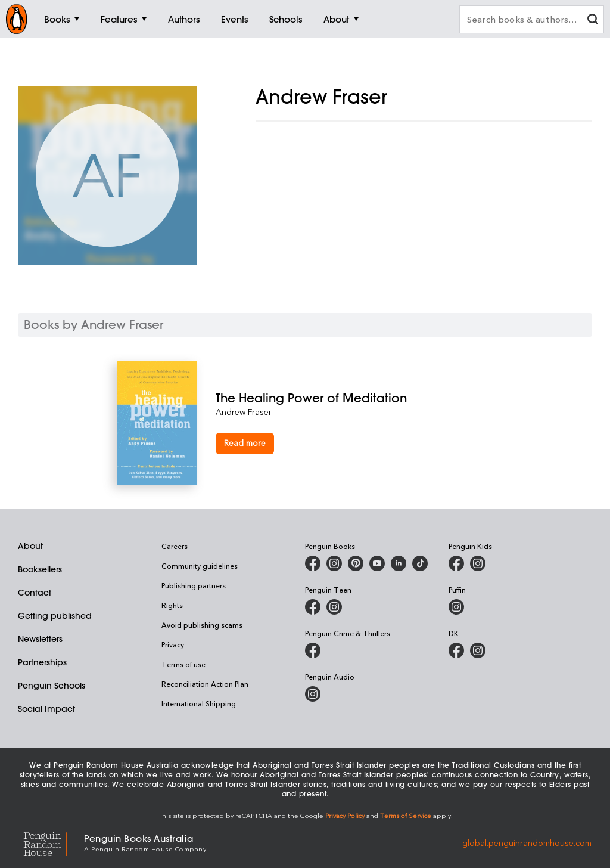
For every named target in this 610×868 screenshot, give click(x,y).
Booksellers (40, 569)
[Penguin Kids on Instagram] (478, 563)
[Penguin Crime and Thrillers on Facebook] (313, 650)
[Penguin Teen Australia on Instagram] (334, 607)
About (30, 546)
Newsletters (40, 639)
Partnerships (42, 662)
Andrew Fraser (244, 412)
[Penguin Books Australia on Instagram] (334, 563)
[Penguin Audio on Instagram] (313, 694)
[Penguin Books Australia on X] (356, 563)
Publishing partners (194, 585)
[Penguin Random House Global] (51, 843)
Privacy (173, 644)
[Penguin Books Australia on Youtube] (377, 563)
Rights (172, 605)
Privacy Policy (345, 815)
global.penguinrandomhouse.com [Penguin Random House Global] (527, 842)
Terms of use (183, 664)
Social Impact (46, 709)
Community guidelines (200, 566)
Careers (175, 546)
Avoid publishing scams (202, 625)
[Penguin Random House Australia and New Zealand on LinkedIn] (399, 563)
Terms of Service (406, 815)
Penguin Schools (52, 686)
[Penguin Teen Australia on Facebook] (313, 607)
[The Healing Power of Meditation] (355, 398)
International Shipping (199, 703)
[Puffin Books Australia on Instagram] (456, 607)
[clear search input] (593, 21)
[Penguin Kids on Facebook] (456, 563)
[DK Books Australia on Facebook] (456, 650)
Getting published (55, 616)
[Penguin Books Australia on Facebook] (313, 563)
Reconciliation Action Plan (205, 684)
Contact (35, 593)
